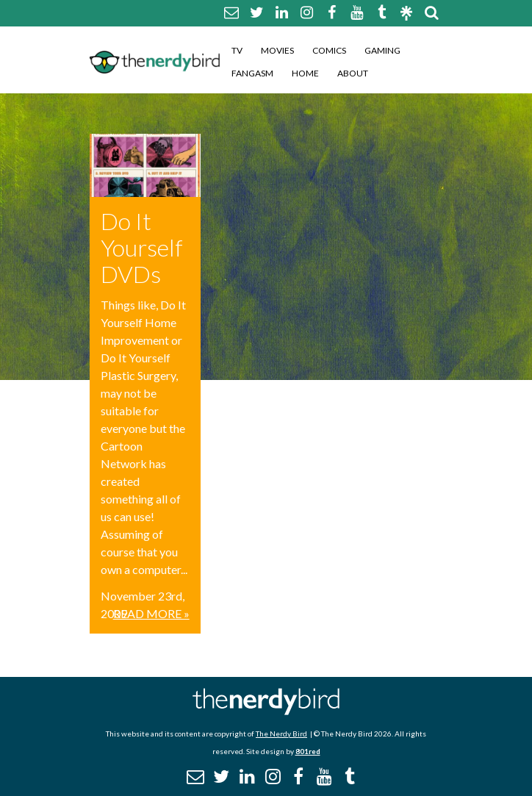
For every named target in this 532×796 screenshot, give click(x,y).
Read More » (151, 613)
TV (237, 50)
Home (305, 73)
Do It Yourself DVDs (142, 247)
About (353, 73)
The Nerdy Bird (281, 734)
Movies (277, 50)
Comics (329, 50)
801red (308, 751)
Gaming (382, 50)
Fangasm (252, 73)
